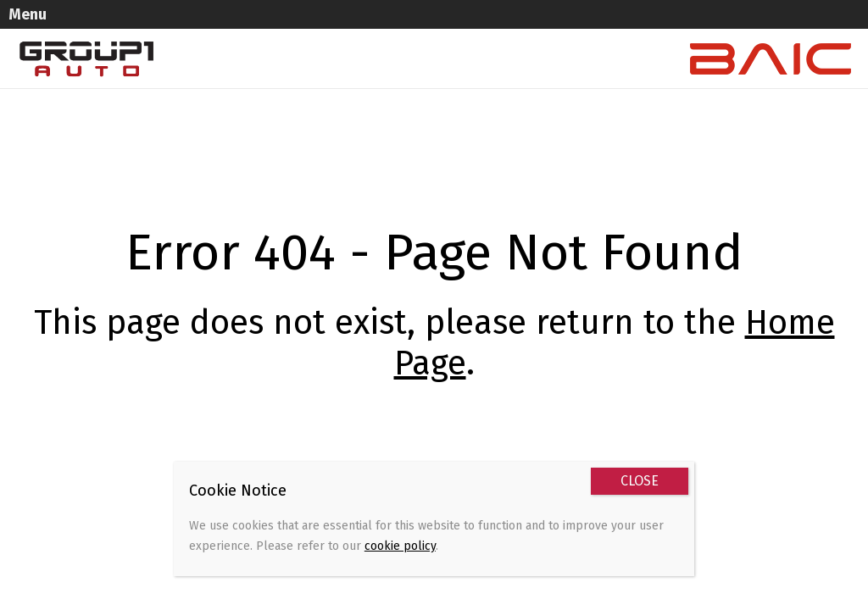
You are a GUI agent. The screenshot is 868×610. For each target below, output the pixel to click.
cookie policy (400, 546)
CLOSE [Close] (640, 481)
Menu (48, 14)
